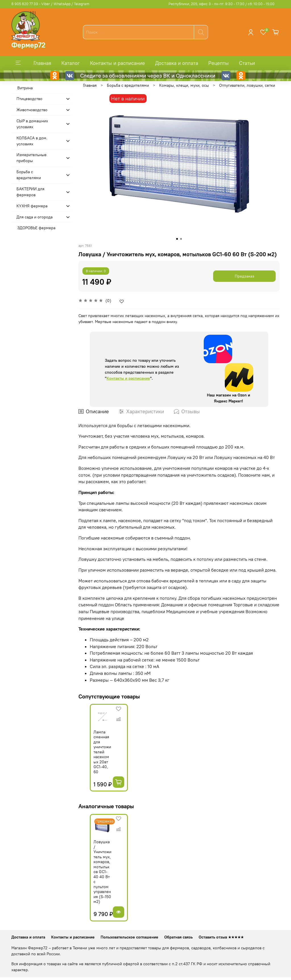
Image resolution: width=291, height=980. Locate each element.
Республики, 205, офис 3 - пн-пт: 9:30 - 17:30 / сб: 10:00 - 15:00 (222, 4)
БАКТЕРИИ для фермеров (30, 192)
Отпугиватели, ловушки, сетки (247, 85)
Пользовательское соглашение (129, 923)
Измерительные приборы (32, 158)
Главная (42, 63)
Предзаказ (245, 276)
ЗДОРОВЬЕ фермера (36, 228)
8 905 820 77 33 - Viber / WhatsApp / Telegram (50, 4)
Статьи (247, 63)
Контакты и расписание (118, 63)
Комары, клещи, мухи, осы (184, 85)
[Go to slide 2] (181, 239)
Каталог (71, 63)
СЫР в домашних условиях (32, 124)
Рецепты (219, 63)
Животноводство (32, 110)
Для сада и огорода (35, 217)
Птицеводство (29, 99)
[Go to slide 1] (177, 239)
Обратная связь (178, 923)
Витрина (25, 88)
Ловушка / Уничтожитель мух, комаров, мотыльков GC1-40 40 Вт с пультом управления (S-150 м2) (94, 867)
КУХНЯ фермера (32, 206)
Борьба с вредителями (128, 85)
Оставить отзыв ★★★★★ (221, 923)
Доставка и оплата (177, 63)
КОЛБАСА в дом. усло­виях (32, 141)
